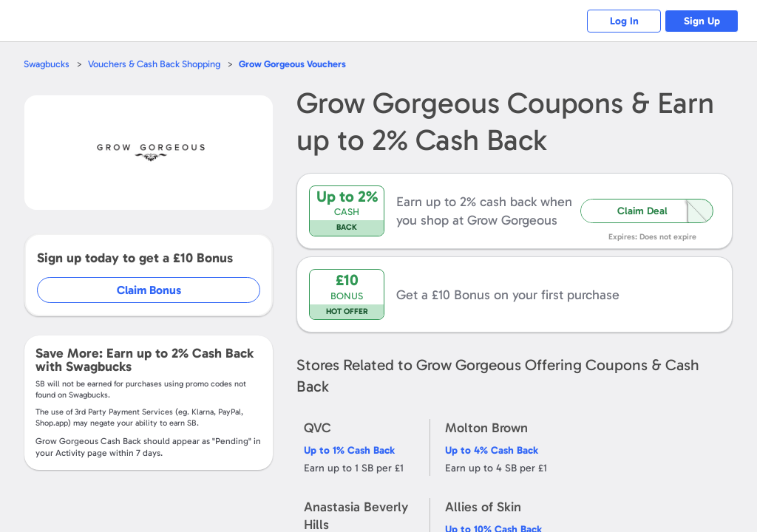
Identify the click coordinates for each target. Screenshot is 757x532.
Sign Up (702, 21)
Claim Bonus (149, 290)
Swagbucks (47, 64)
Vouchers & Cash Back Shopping (154, 64)
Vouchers (292, 64)
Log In (624, 21)
